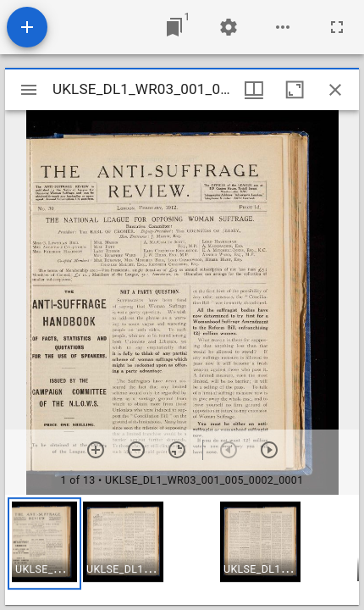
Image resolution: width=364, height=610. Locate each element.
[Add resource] (27, 27)
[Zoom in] (96, 450)
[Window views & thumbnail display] (254, 90)
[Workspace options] (283, 27)
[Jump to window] (174, 27)
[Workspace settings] (229, 27)
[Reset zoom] (177, 450)
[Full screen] (337, 27)
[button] (44, 543)
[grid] (182, 550)
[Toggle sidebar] (29, 90)
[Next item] (269, 450)
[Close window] (335, 90)
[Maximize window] (295, 90)
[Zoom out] (136, 450)
